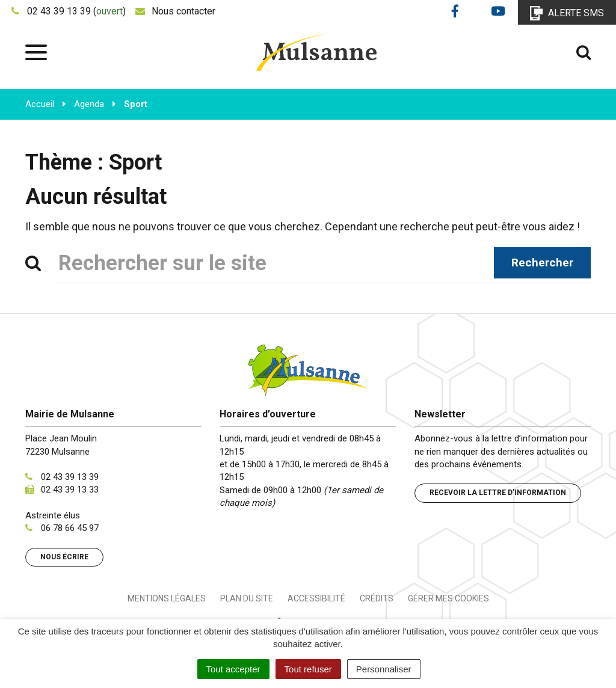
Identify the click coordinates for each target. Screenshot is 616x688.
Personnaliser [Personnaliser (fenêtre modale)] (384, 669)
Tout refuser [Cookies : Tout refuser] (308, 669)
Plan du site (247, 598)
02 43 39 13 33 (70, 490)
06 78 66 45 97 (70, 528)
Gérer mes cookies (448, 598)
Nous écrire (64, 557)
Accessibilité (316, 598)
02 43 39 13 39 (70, 477)
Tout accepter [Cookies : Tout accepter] (233, 669)
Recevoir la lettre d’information (498, 493)
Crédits (377, 598)
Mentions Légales (167, 598)
